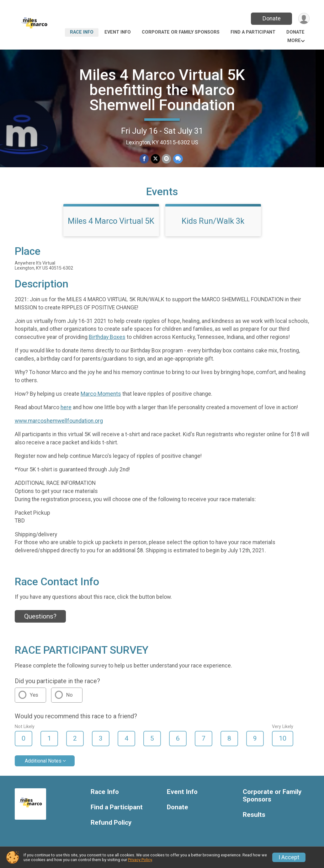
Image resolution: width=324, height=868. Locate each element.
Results (254, 816)
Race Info (82, 32)
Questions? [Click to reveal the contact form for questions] (40, 618)
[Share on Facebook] (144, 159)
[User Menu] (304, 19)
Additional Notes (43, 762)
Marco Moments (101, 395)
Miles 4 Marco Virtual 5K (111, 222)
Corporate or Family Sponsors (181, 32)
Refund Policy (111, 824)
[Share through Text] (178, 159)
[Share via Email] (166, 159)
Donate (271, 18)
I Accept (289, 857)
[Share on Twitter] (155, 159)
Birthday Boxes (107, 339)
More (294, 41)
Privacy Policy (140, 860)
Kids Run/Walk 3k (213, 222)
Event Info (118, 32)
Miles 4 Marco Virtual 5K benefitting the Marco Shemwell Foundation (162, 90)
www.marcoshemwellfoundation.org (59, 422)
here (66, 409)
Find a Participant (253, 32)
